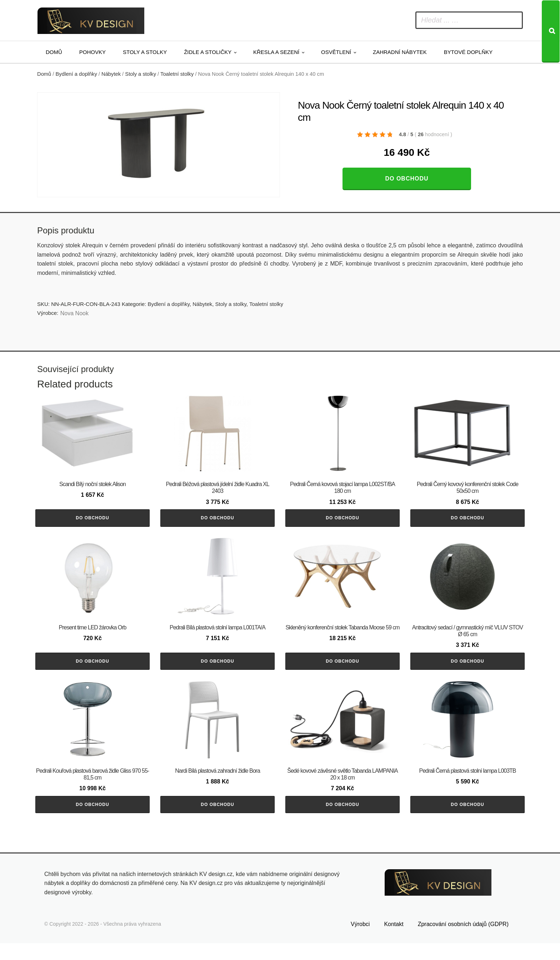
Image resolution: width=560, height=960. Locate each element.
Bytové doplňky (468, 52)
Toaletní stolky (177, 74)
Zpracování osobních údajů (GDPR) (463, 941)
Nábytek (111, 74)
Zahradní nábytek (400, 52)
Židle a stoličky (208, 52)
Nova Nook (74, 313)
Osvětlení (336, 52)
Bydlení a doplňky (76, 74)
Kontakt (394, 941)
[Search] (551, 31)
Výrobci (360, 941)
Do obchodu (407, 179)
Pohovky (92, 52)
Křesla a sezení (276, 52)
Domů (54, 52)
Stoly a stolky (145, 52)
